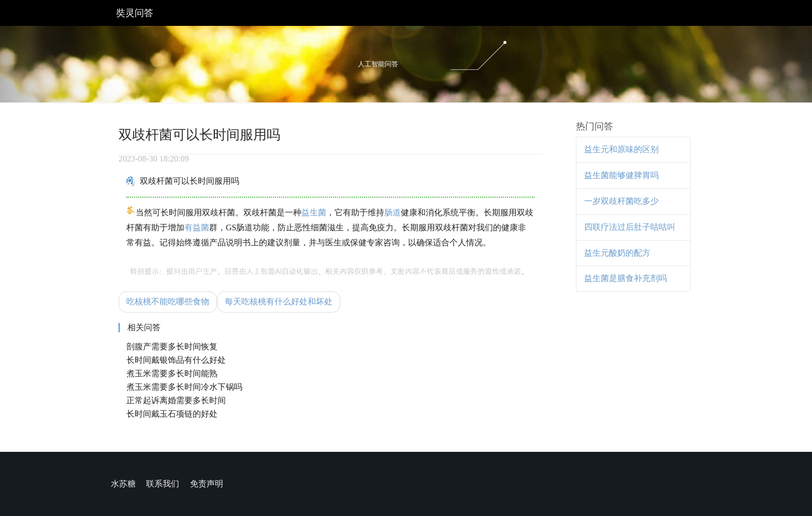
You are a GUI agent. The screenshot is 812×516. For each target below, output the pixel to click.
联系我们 (163, 484)
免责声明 (207, 484)
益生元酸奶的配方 (617, 253)
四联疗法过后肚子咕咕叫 (630, 227)
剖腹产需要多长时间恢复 (172, 347)
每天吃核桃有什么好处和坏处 (279, 301)
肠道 (393, 212)
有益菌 (197, 227)
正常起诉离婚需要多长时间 (176, 400)
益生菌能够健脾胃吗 (621, 175)
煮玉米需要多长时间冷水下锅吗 (184, 387)
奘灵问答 (135, 13)
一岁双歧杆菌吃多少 (621, 201)
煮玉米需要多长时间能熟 (172, 373)
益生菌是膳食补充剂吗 (626, 278)
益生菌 (314, 212)
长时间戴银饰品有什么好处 (176, 360)
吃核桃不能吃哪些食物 (168, 301)
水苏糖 (123, 484)
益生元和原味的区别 (621, 149)
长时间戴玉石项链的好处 (172, 414)
